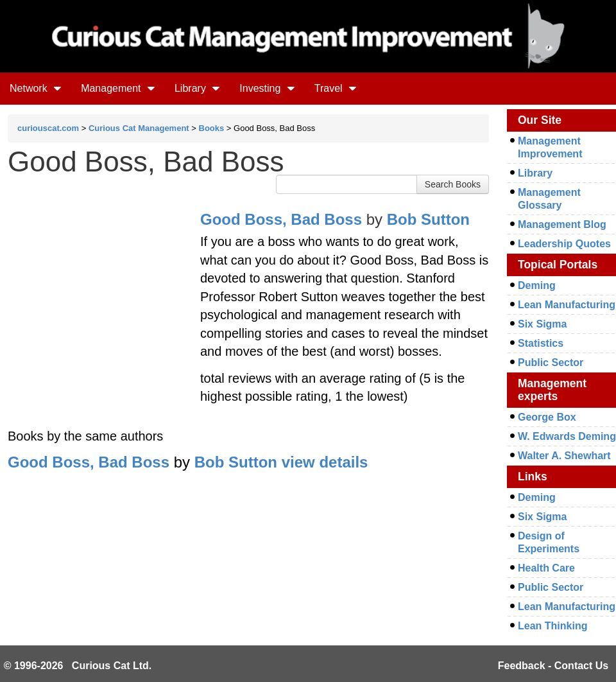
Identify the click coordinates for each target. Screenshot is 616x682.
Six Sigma (542, 324)
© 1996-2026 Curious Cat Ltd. (78, 666)
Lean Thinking (552, 626)
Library (197, 88)
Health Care (546, 568)
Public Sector (551, 363)
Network (36, 88)
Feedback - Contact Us (553, 666)
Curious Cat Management (139, 128)
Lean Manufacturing (567, 305)
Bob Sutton (428, 219)
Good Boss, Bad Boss (281, 219)
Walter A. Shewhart (564, 456)
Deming (537, 285)
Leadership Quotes (564, 244)
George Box (547, 417)
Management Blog (562, 224)
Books (212, 128)
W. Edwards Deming (567, 436)
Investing (267, 88)
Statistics (541, 343)
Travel (336, 88)
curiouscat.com (48, 128)
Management (118, 88)
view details (325, 462)
